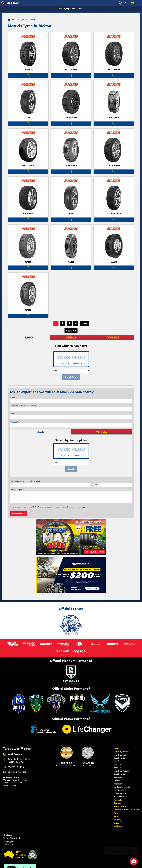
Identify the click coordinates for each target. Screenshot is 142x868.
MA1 (71, 214)
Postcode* (14, 422)
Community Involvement (126, 810)
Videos (117, 823)
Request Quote (18, 513)
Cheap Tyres (8, 845)
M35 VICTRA (28, 214)
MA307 (28, 310)
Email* (12, 414)
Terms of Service (75, 507)
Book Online (120, 806)
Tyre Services (119, 790)
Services (118, 777)
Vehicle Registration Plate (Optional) (25, 481)
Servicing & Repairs (122, 787)
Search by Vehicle (121, 752)
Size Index (7, 835)
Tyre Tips (117, 764)
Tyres (116, 748)
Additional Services (122, 797)
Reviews (118, 826)
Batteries (117, 781)
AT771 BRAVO (71, 70)
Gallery (117, 820)
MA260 (28, 262)
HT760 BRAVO (71, 166)
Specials (118, 800)
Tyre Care (118, 761)
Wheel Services (120, 793)
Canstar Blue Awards (12, 838)
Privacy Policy (59, 507)
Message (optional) (18, 490)
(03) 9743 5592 (16, 767)
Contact (117, 803)
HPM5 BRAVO (28, 166)
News (116, 816)
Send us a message (17, 772)
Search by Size (120, 755)
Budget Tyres (8, 841)
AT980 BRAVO (114, 70)
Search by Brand (121, 758)
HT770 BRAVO (114, 166)
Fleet (116, 813)
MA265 (71, 262)
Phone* (23, 406)
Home (12, 20)
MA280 (114, 262)
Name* (13, 397)
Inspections (118, 784)
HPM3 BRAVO (114, 118)
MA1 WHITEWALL (114, 214)
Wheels (117, 768)
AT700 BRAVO (28, 70)
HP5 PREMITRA (71, 118)
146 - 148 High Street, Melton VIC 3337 (19, 760)
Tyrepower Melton (71, 9)
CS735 (28, 118)
